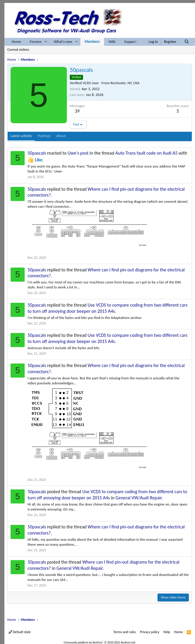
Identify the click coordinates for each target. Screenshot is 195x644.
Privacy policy (150, 632)
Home (16, 42)
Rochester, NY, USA (125, 83)
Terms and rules (124, 632)
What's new (63, 42)
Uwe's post (78, 153)
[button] (46, 42)
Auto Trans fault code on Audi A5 (146, 153)
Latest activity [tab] (21, 136)
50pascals (37, 153)
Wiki (112, 42)
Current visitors (18, 50)
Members (92, 42)
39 (77, 111)
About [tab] (61, 136)
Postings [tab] (44, 136)
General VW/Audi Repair (139, 498)
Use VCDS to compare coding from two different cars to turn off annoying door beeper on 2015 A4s (107, 308)
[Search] (187, 42)
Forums (36, 42)
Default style (20, 632)
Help (167, 632)
